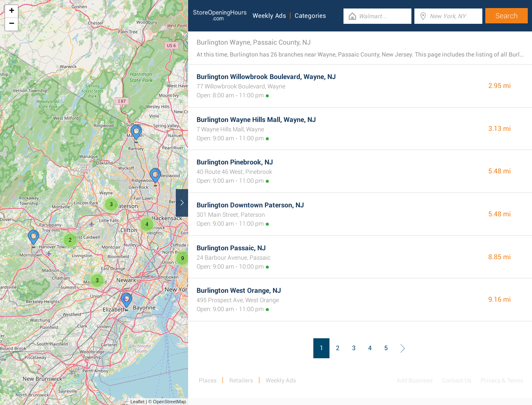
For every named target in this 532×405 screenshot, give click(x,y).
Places (208, 380)
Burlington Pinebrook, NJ (235, 162)
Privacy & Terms (502, 380)
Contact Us (457, 380)
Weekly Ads (269, 16)
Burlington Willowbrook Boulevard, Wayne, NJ (266, 77)
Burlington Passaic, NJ (231, 248)
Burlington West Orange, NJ (239, 290)
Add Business (415, 380)
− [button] (12, 24)
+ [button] (12, 11)
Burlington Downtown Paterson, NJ (250, 205)
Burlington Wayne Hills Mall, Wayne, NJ (256, 120)
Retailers (241, 380)
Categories (310, 16)
